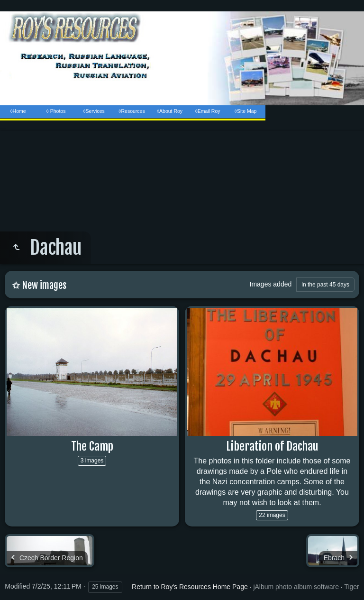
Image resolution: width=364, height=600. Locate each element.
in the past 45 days (325, 285)
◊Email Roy (207, 111)
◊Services (94, 111)
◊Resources (132, 111)
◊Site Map (246, 111)
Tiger (351, 587)
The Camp (92, 446)
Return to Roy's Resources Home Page (190, 587)
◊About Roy (170, 111)
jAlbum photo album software (296, 587)
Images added (271, 284)
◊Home (18, 111)
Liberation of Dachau (272, 446)
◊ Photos (56, 111)
